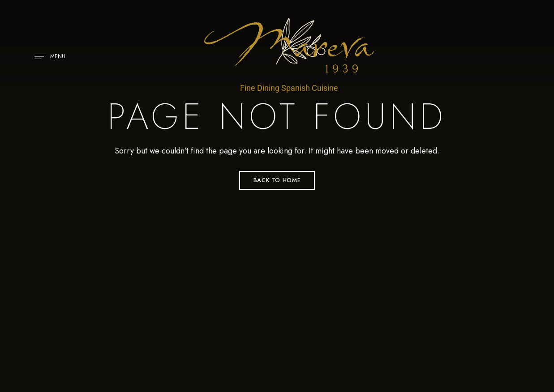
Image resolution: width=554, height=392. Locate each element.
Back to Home (277, 180)
